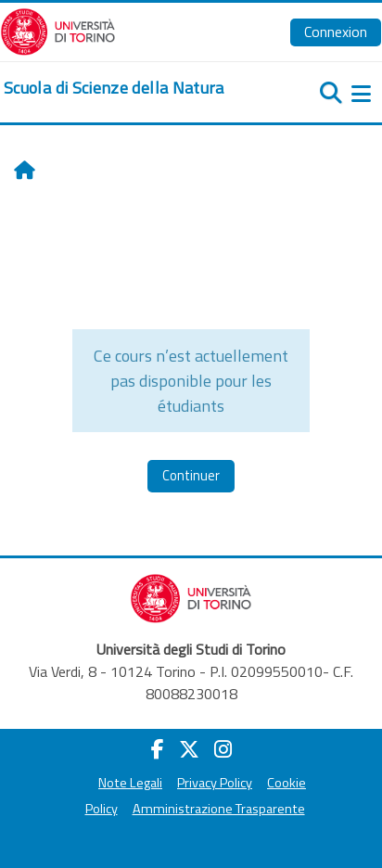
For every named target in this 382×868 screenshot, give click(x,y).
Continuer (191, 475)
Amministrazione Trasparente (219, 809)
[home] (114, 88)
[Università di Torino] (58, 30)
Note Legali (130, 783)
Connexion (336, 32)
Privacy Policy (215, 783)
